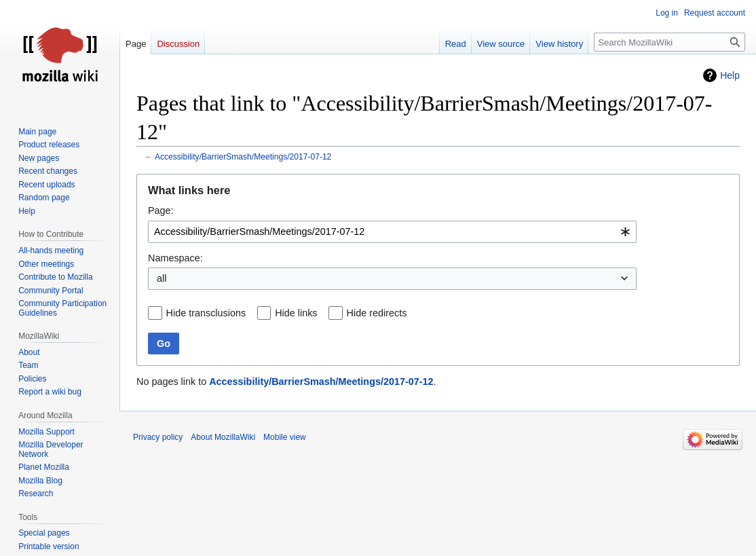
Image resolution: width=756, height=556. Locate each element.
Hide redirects (377, 313)
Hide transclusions (206, 313)
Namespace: (175, 258)
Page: (161, 210)
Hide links (296, 313)
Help (730, 75)
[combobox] (392, 232)
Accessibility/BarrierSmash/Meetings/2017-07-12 (243, 157)
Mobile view (285, 437)
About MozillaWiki (223, 437)
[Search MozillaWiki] (669, 42)
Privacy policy (158, 437)
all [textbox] (162, 278)
